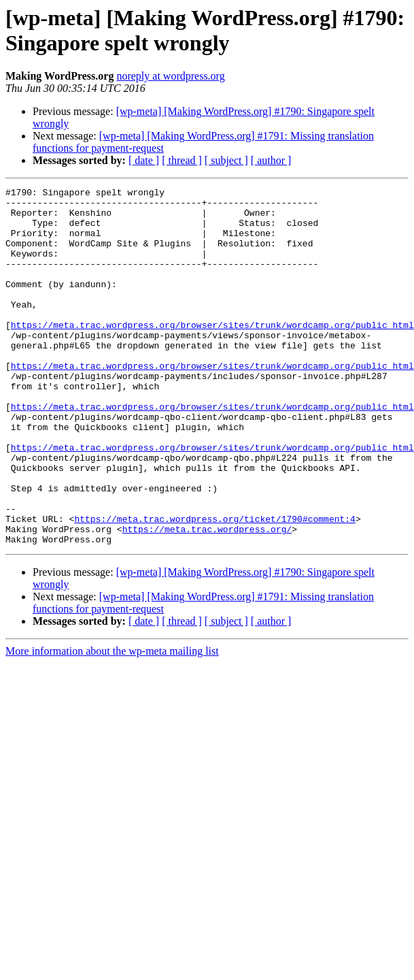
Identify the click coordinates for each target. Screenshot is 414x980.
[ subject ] (226, 160)
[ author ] (271, 160)
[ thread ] (182, 160)
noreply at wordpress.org (170, 76)
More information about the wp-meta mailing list (112, 722)
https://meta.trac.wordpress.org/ (207, 598)
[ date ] (144, 160)
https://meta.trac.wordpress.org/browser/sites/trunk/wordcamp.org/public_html (212, 353)
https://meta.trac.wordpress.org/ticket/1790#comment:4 (214, 586)
